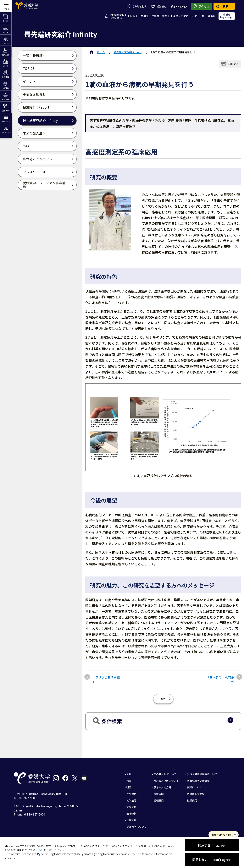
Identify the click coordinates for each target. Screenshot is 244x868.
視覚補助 (158, 6)
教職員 (212, 16)
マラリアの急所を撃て (106, 680)
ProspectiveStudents (118, 16)
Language (179, 6)
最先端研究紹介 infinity (128, 52)
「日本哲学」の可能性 (220, 680)
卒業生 (166, 16)
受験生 (134, 16)
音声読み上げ (136, 6)
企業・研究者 (181, 16)
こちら (40, 850)
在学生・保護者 (150, 16)
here (139, 854)
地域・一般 (198, 16)
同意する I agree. (212, 845)
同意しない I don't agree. (212, 860)
